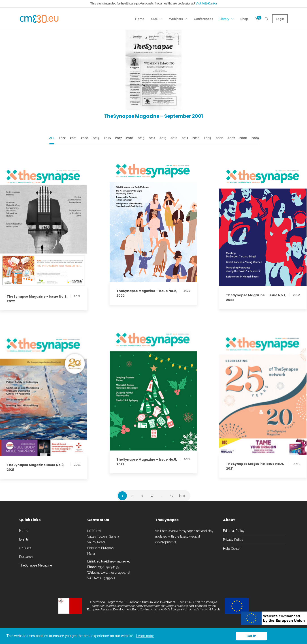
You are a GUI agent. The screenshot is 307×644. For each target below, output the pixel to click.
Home (140, 19)
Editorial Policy (234, 531)
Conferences (203, 19)
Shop (244, 19)
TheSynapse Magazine (36, 565)
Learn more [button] (145, 636)
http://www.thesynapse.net (181, 531)
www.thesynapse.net (115, 573)
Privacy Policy (233, 540)
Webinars (176, 19)
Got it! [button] (251, 636)
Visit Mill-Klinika (206, 3)
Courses (25, 548)
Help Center (232, 549)
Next (182, 496)
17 (172, 496)
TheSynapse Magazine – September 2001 (154, 116)
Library (224, 19)
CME (154, 19)
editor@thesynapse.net (113, 561)
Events (24, 539)
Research (26, 557)
